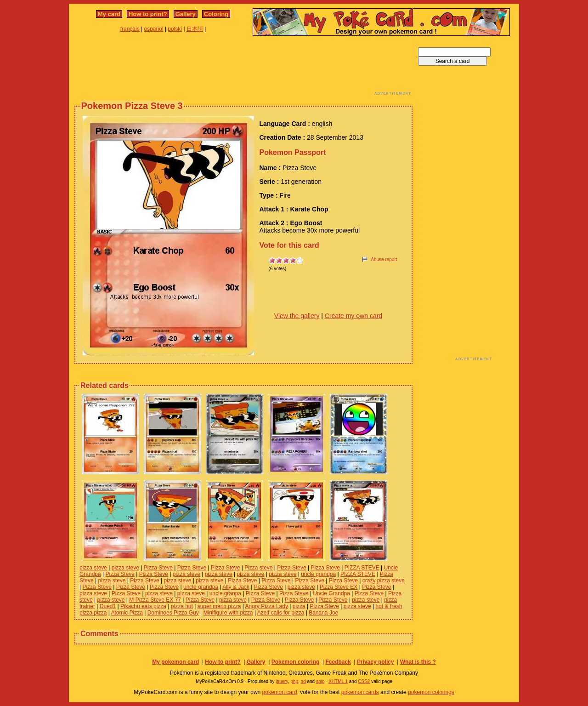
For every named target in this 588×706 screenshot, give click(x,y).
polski (175, 29)
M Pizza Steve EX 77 (155, 600)
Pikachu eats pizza (143, 606)
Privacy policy (376, 662)
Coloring (216, 14)
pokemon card (280, 692)
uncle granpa (225, 593)
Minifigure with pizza (228, 613)
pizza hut (182, 606)
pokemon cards (360, 692)
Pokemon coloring (296, 662)
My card (109, 14)
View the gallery (297, 316)
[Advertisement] (243, 68)
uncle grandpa (318, 574)
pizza (299, 606)
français (130, 29)
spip (320, 681)
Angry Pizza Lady (267, 606)
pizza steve (93, 568)
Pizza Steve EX (339, 587)
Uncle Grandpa (331, 593)
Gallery (186, 14)
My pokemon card (175, 662)
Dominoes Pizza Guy (173, 613)
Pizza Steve (158, 568)
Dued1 (108, 606)
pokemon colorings (431, 692)
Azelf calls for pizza (281, 613)
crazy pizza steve (384, 581)
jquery (282, 681)
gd (303, 681)
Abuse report (384, 259)
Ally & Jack (236, 587)
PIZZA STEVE (362, 568)
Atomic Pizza (127, 613)
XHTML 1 (338, 681)
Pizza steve (258, 568)
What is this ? (418, 662)
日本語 (195, 29)
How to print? (148, 14)
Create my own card (353, 316)
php (294, 681)
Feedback (338, 662)
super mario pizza (219, 606)
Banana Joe (323, 613)
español (154, 29)
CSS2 (364, 681)
